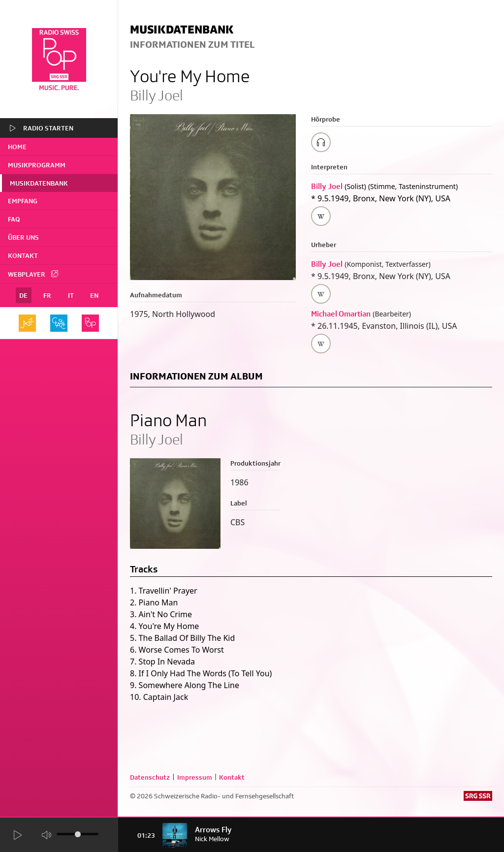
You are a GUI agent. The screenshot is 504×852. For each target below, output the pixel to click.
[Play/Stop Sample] (321, 142)
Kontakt (23, 255)
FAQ (14, 219)
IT (71, 295)
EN (94, 295)
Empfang (23, 201)
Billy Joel (327, 186)
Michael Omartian (341, 314)
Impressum (195, 777)
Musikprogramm (37, 165)
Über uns (23, 237)
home (17, 147)
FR (47, 295)
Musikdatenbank (39, 183)
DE (23, 295)
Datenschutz (150, 777)
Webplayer (33, 274)
